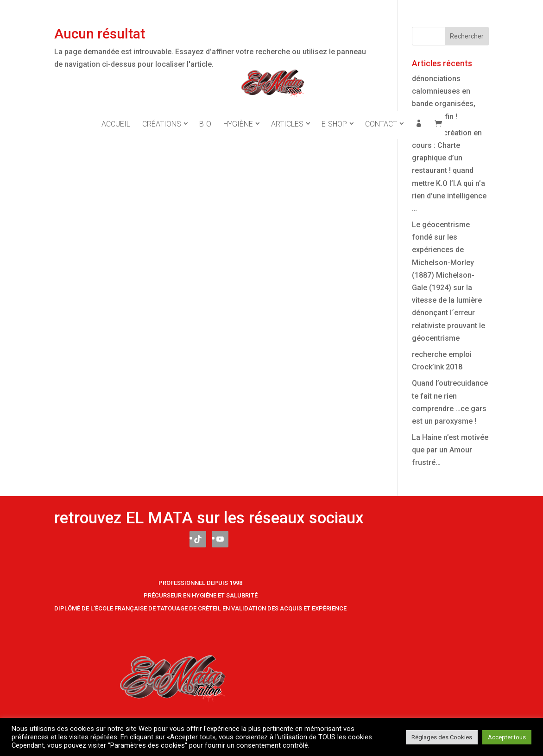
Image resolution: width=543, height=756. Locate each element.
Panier (438, 116)
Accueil (116, 115)
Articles (287, 115)
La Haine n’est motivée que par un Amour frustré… (450, 450)
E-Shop (334, 115)
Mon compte (419, 116)
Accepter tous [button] (507, 737)
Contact (381, 115)
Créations (162, 115)
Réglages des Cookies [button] (442, 737)
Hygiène (238, 115)
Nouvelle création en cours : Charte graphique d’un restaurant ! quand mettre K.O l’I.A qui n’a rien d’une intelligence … (449, 171)
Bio (205, 115)
